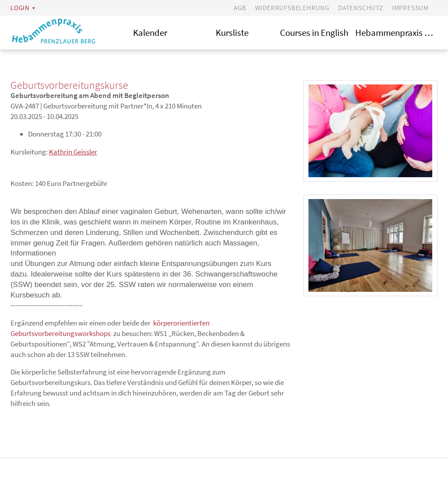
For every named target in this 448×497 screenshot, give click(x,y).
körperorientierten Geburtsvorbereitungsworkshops (110, 328)
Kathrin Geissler (73, 152)
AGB (240, 8)
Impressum (410, 8)
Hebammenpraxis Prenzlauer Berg (396, 33)
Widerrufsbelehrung (292, 8)
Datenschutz (361, 8)
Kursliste (232, 33)
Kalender (150, 33)
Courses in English (314, 33)
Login (20, 8)
